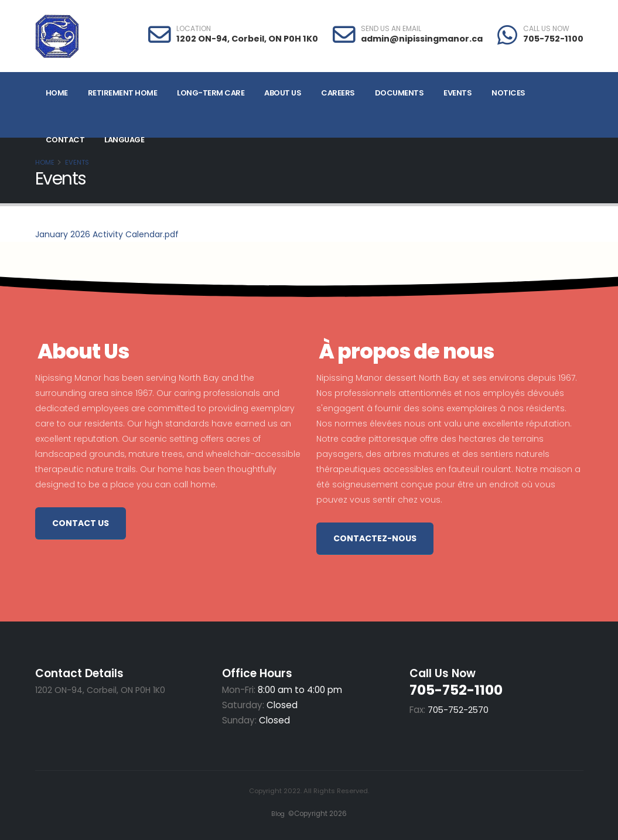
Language (124, 140)
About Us (283, 93)
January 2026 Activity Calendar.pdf (107, 234)
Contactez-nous (375, 538)
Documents (400, 93)
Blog (275, 814)
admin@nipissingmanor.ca (422, 39)
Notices (508, 93)
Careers (338, 93)
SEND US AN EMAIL (391, 29)
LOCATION (194, 29)
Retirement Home (123, 93)
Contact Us (81, 523)
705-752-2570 (459, 710)
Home (57, 93)
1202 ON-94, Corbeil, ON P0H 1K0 (247, 39)
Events (457, 93)
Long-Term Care (211, 93)
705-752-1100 (553, 39)
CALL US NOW (546, 29)
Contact (65, 140)
